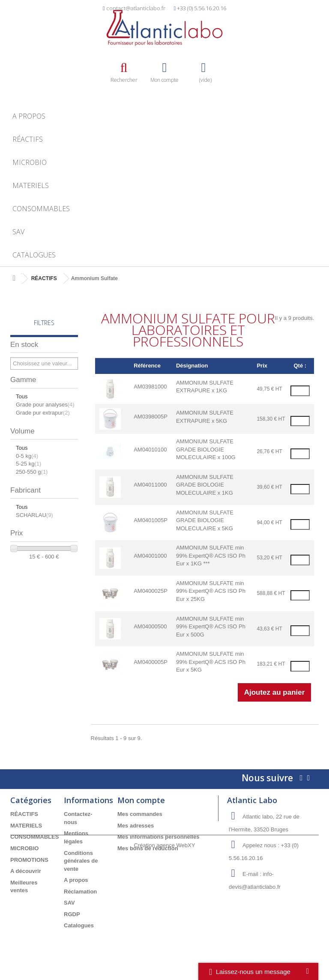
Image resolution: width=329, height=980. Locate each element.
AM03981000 (150, 387)
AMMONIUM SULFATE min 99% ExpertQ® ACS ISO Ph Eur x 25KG (211, 591)
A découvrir (26, 871)
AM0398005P (151, 417)
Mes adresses (136, 826)
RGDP (72, 914)
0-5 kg (27, 456)
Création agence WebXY (165, 956)
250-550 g (32, 472)
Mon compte (141, 800)
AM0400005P (151, 662)
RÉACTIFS (28, 139)
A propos (29, 116)
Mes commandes (140, 814)
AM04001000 (150, 556)
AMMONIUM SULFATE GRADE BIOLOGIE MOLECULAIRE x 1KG (205, 485)
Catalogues (34, 255)
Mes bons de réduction (148, 848)
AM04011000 (150, 485)
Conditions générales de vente (81, 861)
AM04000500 (150, 626)
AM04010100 (150, 450)
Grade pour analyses (45, 405)
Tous (22, 396)
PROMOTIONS (29, 860)
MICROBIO (30, 162)
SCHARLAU (34, 515)
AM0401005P (151, 520)
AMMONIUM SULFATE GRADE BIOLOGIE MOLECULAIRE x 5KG (205, 520)
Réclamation (80, 892)
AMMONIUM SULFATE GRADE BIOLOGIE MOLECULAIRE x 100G (206, 449)
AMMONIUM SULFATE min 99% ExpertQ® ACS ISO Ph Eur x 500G (211, 627)
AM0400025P (151, 591)
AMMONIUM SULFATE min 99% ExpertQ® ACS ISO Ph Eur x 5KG (211, 662)
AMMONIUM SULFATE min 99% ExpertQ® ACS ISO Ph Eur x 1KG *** (211, 556)
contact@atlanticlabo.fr (136, 8)
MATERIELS (31, 185)
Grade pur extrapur (43, 413)
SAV (18, 232)
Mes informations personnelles (158, 837)
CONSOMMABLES (41, 209)
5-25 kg (28, 464)
